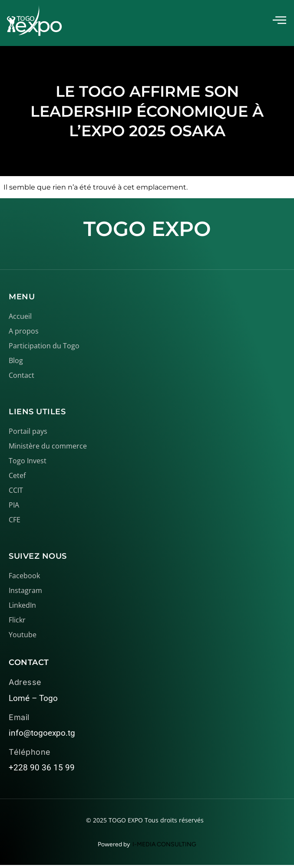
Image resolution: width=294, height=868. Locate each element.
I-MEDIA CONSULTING (164, 844)
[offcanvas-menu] (279, 21)
